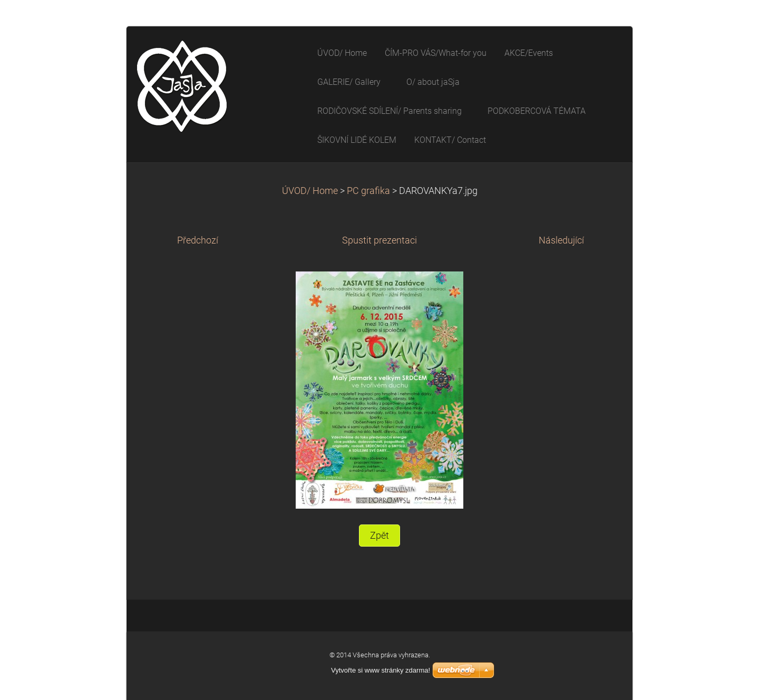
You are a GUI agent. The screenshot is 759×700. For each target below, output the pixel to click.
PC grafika (368, 191)
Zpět (379, 536)
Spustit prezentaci (379, 240)
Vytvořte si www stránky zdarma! (381, 670)
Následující (561, 240)
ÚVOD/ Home (310, 191)
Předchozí (198, 240)
